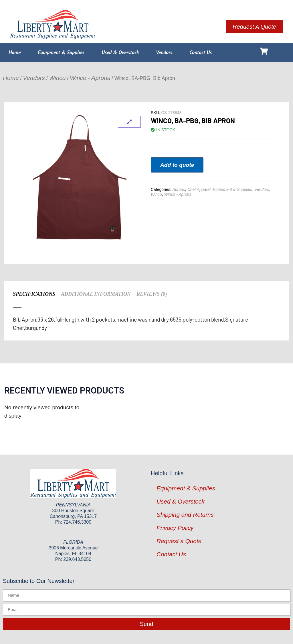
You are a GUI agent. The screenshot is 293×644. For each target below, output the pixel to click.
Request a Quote (179, 541)
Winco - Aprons (90, 78)
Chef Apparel (199, 189)
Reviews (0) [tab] (152, 294)
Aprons (179, 189)
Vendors (164, 52)
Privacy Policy (175, 528)
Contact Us (201, 52)
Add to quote (177, 165)
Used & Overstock (120, 52)
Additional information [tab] (96, 294)
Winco (58, 78)
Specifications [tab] (34, 294)
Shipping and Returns (185, 515)
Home (15, 52)
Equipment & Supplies (61, 52)
